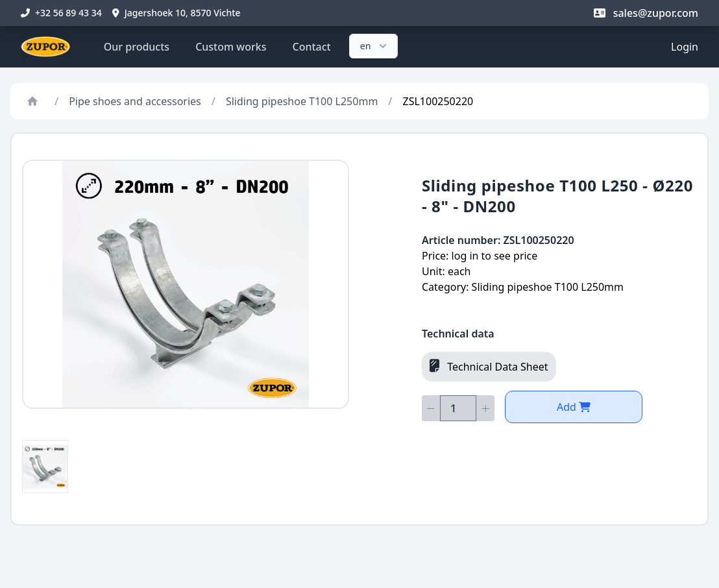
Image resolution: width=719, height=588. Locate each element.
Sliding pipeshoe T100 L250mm (302, 101)
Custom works (231, 47)
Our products (137, 47)
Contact (312, 47)
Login (685, 47)
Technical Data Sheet (489, 366)
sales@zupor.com (646, 13)
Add (574, 407)
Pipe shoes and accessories (135, 101)
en (375, 46)
